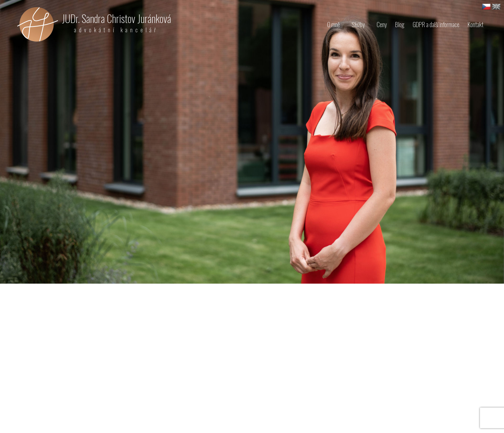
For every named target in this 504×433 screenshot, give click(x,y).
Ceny (382, 24)
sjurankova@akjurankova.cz (58, 415)
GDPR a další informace (436, 24)
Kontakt (476, 24)
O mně (334, 24)
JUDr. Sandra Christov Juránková (116, 22)
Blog (400, 24)
